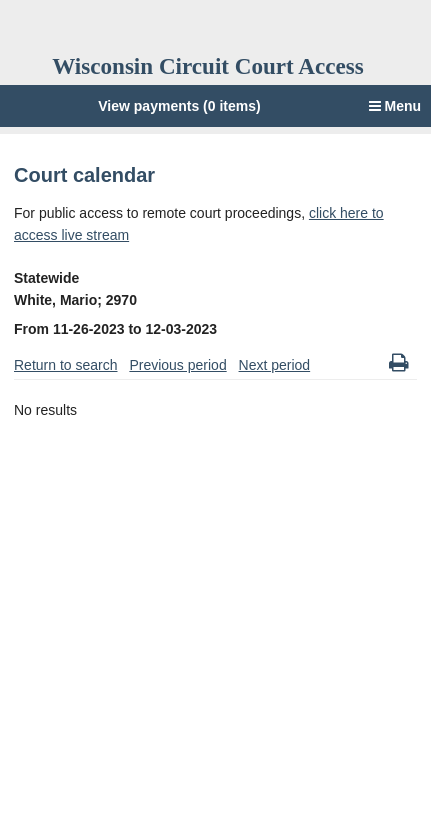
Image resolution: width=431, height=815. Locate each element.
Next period (275, 365)
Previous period (177, 365)
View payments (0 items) (179, 106)
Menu (395, 106)
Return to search (66, 365)
